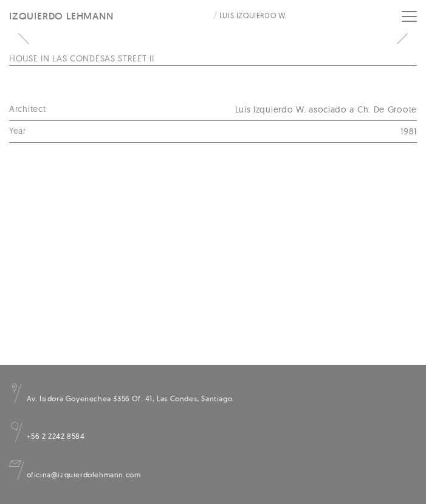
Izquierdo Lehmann (61, 16)
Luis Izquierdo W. (253, 16)
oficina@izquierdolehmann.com (75, 475)
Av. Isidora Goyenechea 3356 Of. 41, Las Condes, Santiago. (122, 399)
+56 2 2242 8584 (47, 436)
